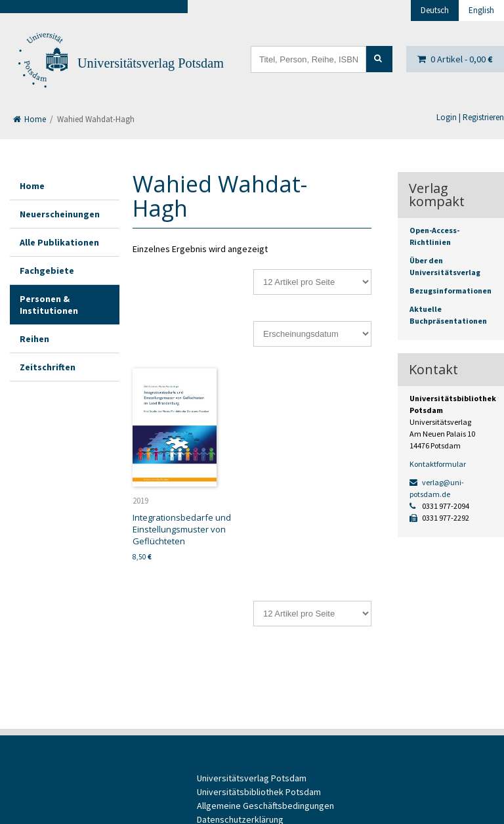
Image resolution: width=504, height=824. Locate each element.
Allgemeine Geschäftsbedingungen (265, 806)
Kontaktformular (438, 464)
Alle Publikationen (59, 242)
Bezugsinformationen (451, 291)
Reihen (34, 339)
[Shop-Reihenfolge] (312, 334)
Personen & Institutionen (49, 305)
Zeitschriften (48, 367)
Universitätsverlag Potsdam (151, 63)
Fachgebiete (47, 271)
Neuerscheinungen (60, 214)
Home (30, 119)
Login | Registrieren (470, 117)
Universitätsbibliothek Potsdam (259, 792)
